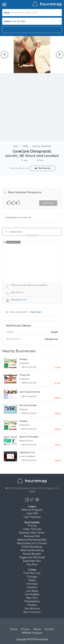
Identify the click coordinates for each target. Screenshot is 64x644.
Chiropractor (51, 339)
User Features (32, 517)
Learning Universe (30, 392)
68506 (25, 383)
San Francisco (32, 612)
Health (25, 146)
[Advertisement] (32, 107)
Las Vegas (32, 591)
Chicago (32, 577)
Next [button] (60, 55)
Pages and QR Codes (32, 557)
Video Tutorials (32, 529)
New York (32, 598)
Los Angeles (32, 594)
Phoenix (32, 605)
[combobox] (32, 21)
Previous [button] (4, 55)
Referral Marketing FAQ (32, 540)
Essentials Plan (32, 561)
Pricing (32, 526)
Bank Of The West (29, 437)
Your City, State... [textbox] (19, 21)
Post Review (43, 168)
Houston (32, 587)
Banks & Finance (26, 441)
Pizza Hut (25, 375)
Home (15, 146)
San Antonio (32, 609)
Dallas (32, 580)
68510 (25, 367)
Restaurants (24, 363)
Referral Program (32, 510)
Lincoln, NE (32, 367)
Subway (23, 359)
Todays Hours (16, 232)
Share (40, 160)
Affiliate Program (32, 633)
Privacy (25, 629)
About (37, 629)
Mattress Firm (27, 453)
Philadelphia (32, 601)
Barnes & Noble (28, 405)
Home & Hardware (27, 456)
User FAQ (32, 513)
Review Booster (32, 554)
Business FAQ (32, 536)
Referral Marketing (32, 550)
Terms (14, 629)
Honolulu (32, 584)
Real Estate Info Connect (32, 543)
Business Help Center (32, 533)
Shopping (23, 409)
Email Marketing (32, 547)
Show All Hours (33, 235)
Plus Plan (32, 565)
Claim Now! (36, 312)
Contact (49, 629)
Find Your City (32, 573)
